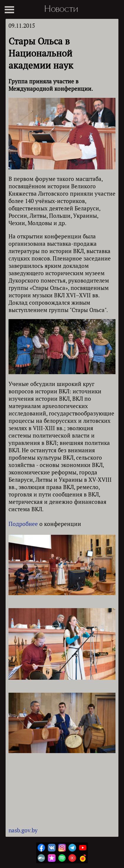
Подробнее (23, 524)
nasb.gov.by (23, 830)
